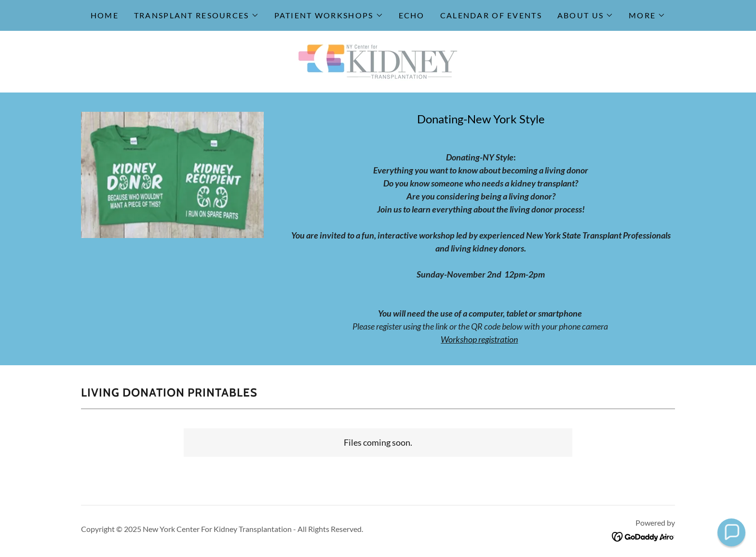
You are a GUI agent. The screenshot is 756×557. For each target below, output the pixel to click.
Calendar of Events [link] (491, 15)
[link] (378, 61)
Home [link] (105, 15)
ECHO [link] (412, 15)
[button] (196, 15)
